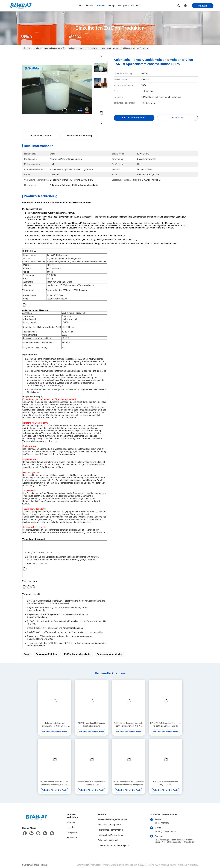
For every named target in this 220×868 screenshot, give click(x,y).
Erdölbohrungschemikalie (77, 654)
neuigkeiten (124, 6)
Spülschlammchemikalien (110, 654)
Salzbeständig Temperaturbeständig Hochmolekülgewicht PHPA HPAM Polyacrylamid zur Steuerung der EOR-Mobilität (129, 725)
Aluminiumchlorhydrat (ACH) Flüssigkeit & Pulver (50, 643)
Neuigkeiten (73, 832)
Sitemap (44, 865)
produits (101, 6)
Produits (37, 48)
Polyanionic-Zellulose (46, 654)
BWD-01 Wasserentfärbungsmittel (43, 601)
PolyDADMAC (34, 632)
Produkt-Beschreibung (79, 136)
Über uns (91, 6)
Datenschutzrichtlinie (31, 865)
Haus (82, 6)
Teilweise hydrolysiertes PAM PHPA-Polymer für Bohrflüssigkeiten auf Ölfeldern (55, 783)
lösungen (112, 6)
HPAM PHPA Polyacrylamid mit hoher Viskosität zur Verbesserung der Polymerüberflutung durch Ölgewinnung (165, 725)
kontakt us (136, 6)
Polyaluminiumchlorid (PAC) (40, 608)
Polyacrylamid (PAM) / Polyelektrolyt (44, 614)
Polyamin (31, 636)
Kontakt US (72, 838)
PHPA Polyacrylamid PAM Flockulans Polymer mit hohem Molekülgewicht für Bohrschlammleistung (128, 783)
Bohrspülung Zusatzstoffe (55, 48)
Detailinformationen (41, 136)
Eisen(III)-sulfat (34, 628)
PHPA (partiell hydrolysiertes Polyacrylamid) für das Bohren (55, 621)
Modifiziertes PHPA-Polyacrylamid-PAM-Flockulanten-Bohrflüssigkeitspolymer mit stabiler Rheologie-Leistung (91, 783)
